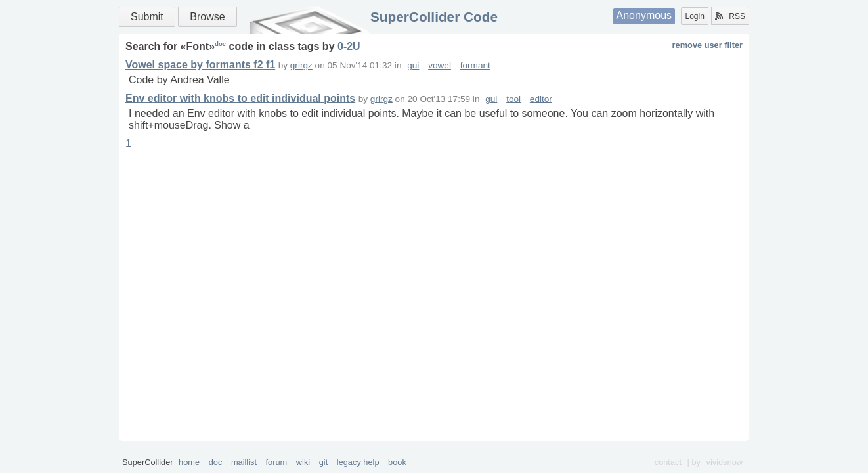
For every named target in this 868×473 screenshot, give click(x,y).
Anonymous (644, 15)
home (189, 462)
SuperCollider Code (434, 17)
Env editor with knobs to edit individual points (240, 98)
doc (220, 44)
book (397, 462)
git (324, 462)
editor (541, 99)
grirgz (301, 65)
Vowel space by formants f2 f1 (200, 65)
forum (277, 462)
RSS (730, 16)
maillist (244, 462)
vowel (440, 65)
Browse (207, 17)
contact (668, 462)
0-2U (349, 46)
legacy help (358, 462)
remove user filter (707, 45)
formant (475, 65)
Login (694, 16)
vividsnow (725, 462)
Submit (147, 17)
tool (513, 99)
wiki (303, 462)
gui (413, 65)
